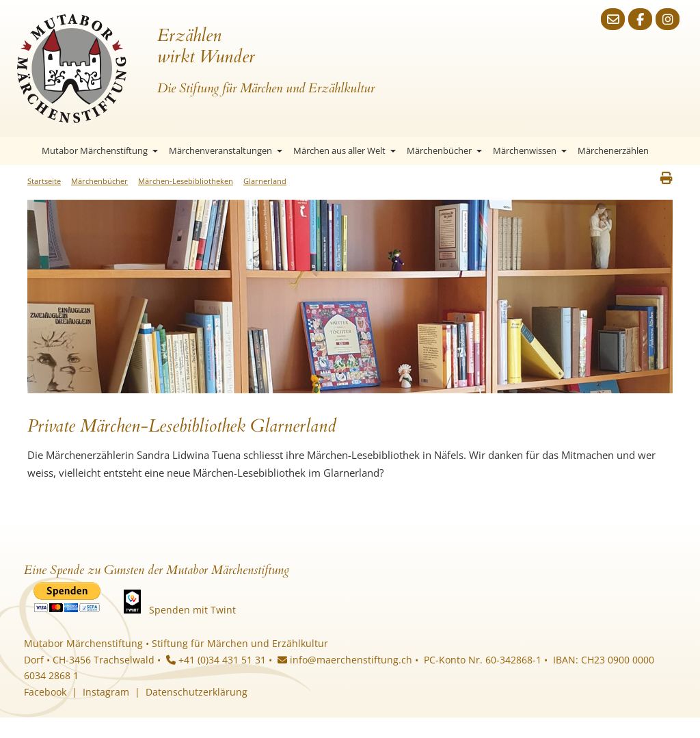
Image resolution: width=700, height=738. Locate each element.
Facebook (45, 692)
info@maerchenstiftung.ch (345, 660)
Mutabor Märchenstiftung (100, 150)
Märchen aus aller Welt (345, 150)
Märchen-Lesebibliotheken (186, 181)
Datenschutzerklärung (197, 692)
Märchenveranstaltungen (226, 150)
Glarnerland (265, 181)
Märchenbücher (444, 150)
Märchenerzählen (613, 150)
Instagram (106, 692)
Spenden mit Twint (192, 610)
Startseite (24, 151)
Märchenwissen (530, 150)
